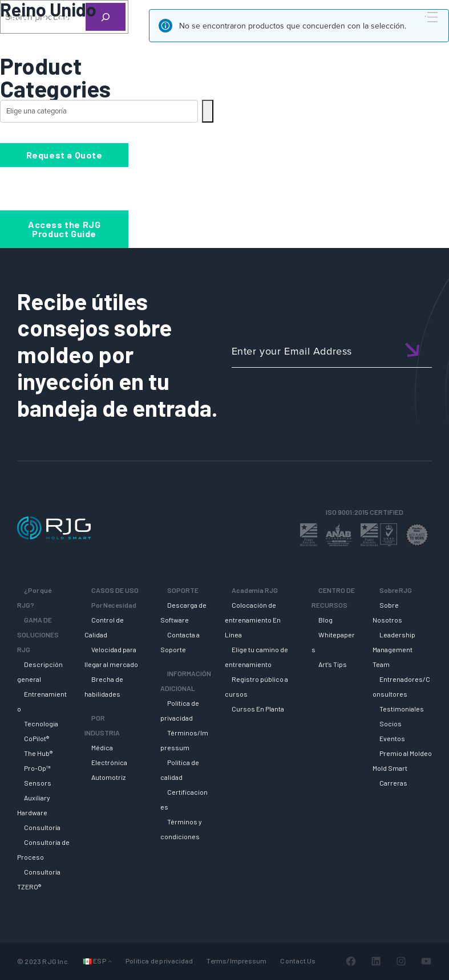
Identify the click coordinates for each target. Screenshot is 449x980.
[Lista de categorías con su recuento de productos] (99, 111)
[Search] (416, 36)
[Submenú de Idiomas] (110, 961)
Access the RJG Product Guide (64, 229)
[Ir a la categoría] (208, 111)
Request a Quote (64, 155)
